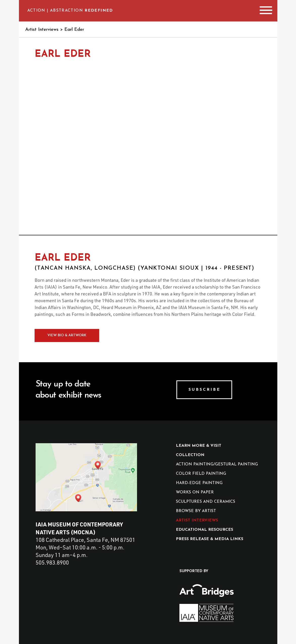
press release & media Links (210, 539)
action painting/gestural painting (217, 464)
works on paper (195, 492)
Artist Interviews (42, 30)
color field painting (201, 474)
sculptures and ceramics (206, 502)
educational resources (205, 530)
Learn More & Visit (199, 446)
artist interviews (197, 520)
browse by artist (196, 511)
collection (190, 455)
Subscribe (205, 390)
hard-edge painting (199, 483)
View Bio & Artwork (67, 335)
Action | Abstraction (70, 11)
